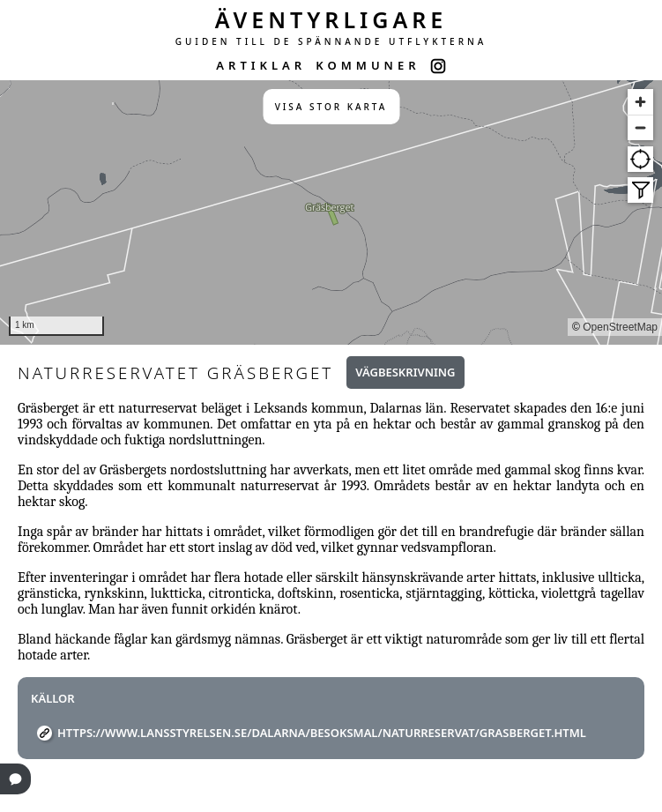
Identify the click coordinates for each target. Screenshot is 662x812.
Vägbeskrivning (405, 372)
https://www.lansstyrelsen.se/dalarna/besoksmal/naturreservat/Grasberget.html (322, 733)
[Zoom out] (640, 127)
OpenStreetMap (620, 327)
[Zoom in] (640, 102)
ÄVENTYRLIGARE (331, 19)
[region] (331, 212)
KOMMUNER (368, 65)
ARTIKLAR (261, 65)
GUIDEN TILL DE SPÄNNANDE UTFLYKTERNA (331, 41)
